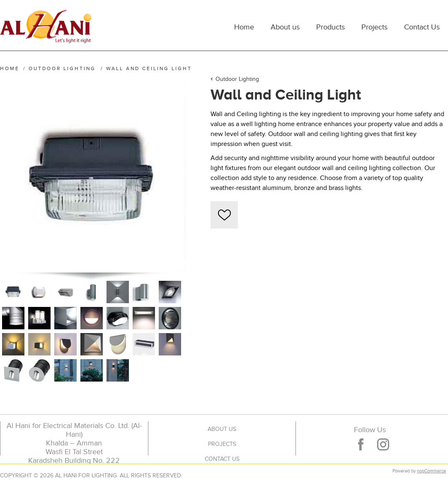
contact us (222, 459)
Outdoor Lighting (237, 79)
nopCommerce (431, 471)
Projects (222, 444)
